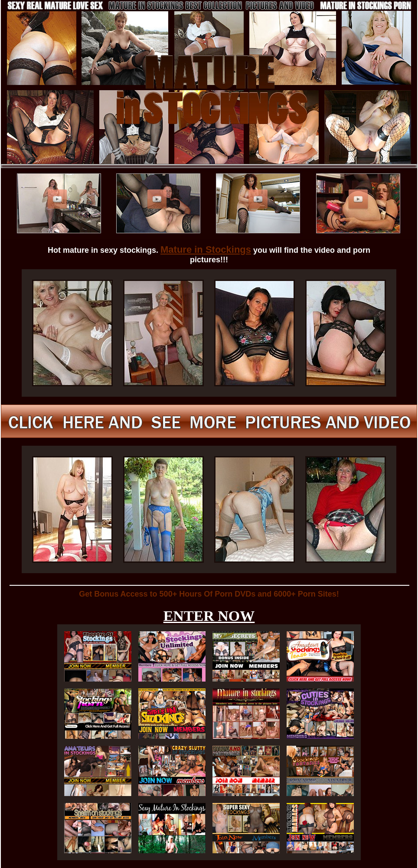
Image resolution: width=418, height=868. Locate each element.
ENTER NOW (209, 616)
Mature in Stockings (206, 250)
